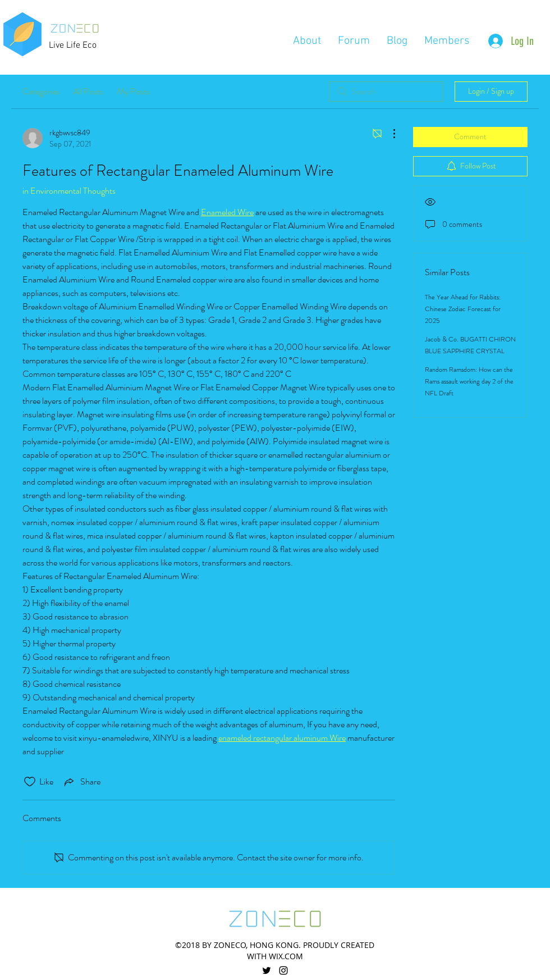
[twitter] (267, 970)
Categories (41, 91)
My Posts (133, 91)
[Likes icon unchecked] (30, 782)
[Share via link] (81, 782)
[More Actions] (388, 134)
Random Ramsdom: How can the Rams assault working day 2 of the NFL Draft (469, 381)
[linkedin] (283, 970)
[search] (386, 92)
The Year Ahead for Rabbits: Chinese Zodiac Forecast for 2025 (463, 309)
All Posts (88, 91)
